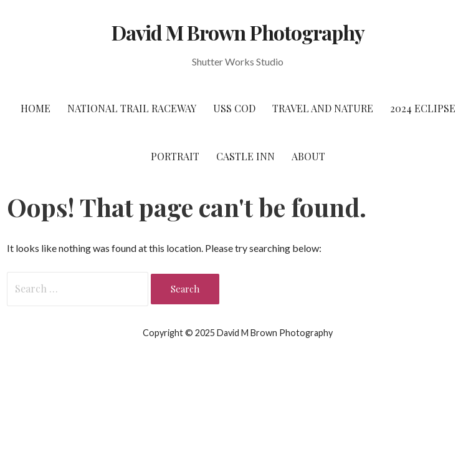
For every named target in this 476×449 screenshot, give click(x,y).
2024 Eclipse (423, 108)
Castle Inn (245, 156)
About (308, 156)
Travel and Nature (323, 108)
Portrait (175, 156)
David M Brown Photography (238, 32)
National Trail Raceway (132, 108)
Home (36, 108)
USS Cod (234, 108)
